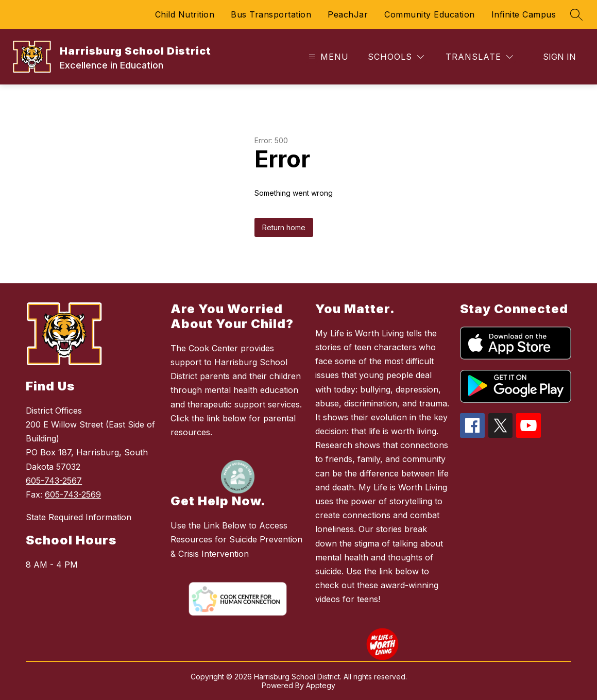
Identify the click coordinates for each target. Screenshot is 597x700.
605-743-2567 (54, 481)
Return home (284, 227)
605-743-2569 (73, 494)
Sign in (559, 57)
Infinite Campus (524, 14)
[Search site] (576, 14)
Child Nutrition (185, 14)
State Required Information (79, 517)
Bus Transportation (271, 14)
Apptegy (321, 685)
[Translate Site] (479, 57)
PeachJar (348, 14)
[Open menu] (327, 57)
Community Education (430, 14)
